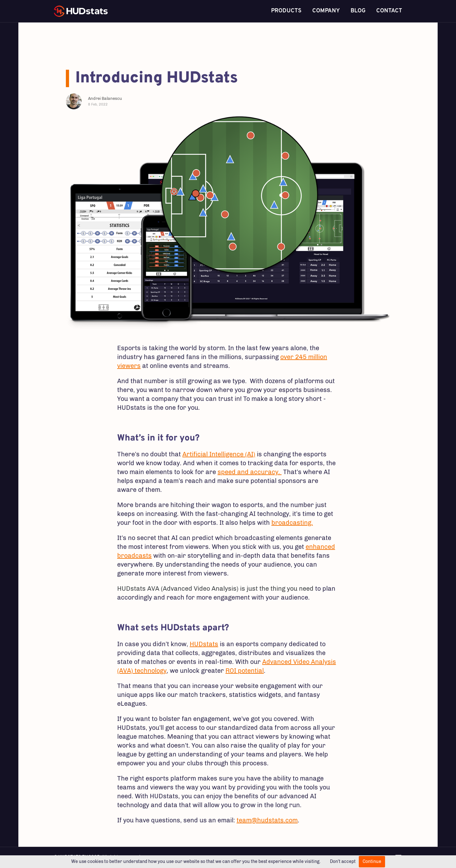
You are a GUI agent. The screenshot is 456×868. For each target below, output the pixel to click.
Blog (358, 11)
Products (286, 11)
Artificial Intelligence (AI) (219, 454)
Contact (389, 11)
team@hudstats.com (267, 820)
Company (326, 11)
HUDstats (204, 644)
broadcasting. (292, 523)
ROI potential (245, 671)
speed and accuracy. (250, 472)
